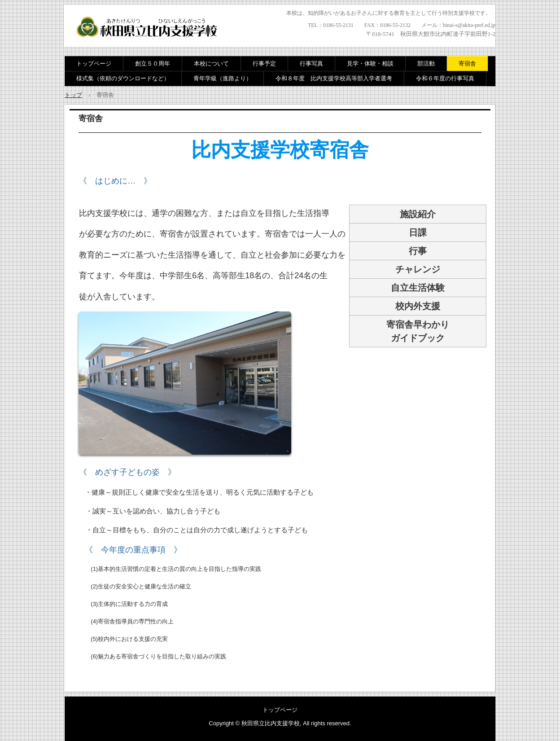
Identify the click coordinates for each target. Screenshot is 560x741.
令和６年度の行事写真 (445, 78)
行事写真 (311, 64)
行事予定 (264, 64)
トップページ (94, 64)
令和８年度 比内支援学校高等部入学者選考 (334, 78)
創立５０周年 (153, 64)
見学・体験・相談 (370, 64)
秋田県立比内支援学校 (150, 28)
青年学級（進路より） (223, 78)
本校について (211, 64)
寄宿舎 (467, 64)
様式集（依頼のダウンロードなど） (123, 78)
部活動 (426, 64)
